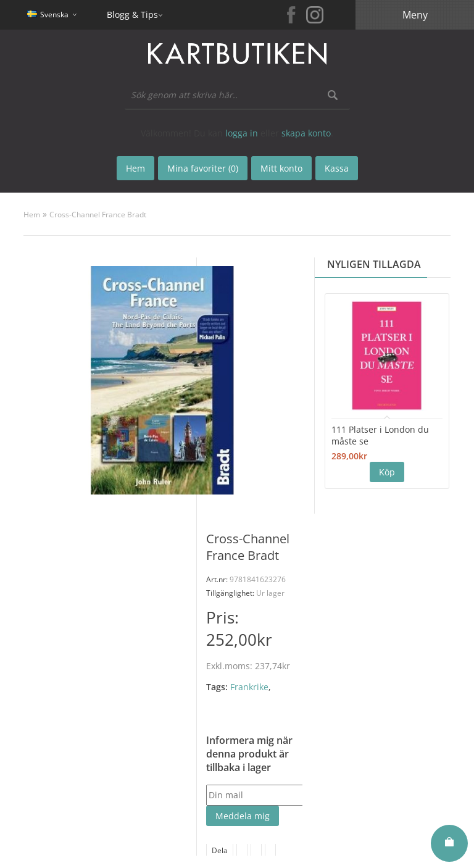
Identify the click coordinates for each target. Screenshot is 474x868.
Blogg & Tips (132, 15)
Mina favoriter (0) (203, 168)
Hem (32, 215)
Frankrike (249, 687)
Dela (220, 850)
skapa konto (306, 133)
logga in (242, 133)
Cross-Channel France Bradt (98, 215)
